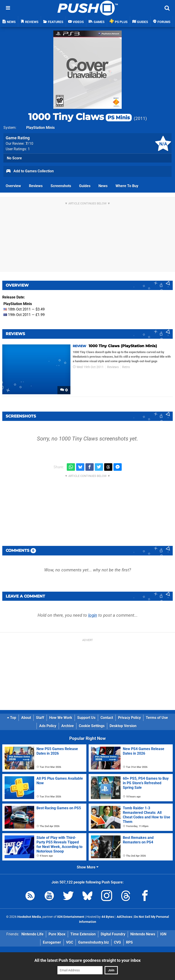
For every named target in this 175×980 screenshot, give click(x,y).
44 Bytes (108, 917)
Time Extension (83, 934)
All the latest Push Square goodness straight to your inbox (87, 960)
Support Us (86, 718)
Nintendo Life (32, 934)
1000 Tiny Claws (80, 117)
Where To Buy (127, 186)
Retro (126, 367)
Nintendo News (143, 934)
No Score (14, 158)
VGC (70, 942)
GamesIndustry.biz (94, 942)
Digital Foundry (113, 934)
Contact (107, 718)
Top (12, 718)
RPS (129, 942)
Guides (85, 186)
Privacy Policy (129, 718)
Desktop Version (123, 726)
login (93, 615)
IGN (163, 934)
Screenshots (61, 186)
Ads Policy (48, 726)
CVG (117, 942)
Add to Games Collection (30, 171)
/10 (29, 144)
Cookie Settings (92, 726)
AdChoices (124, 917)
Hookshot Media (29, 917)
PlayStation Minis (40, 128)
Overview (13, 186)
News (103, 186)
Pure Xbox (57, 934)
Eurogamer (52, 942)
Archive (68, 726)
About (26, 718)
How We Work (61, 718)
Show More (88, 867)
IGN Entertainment (71, 917)
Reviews (36, 186)
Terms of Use (157, 718)
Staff (40, 718)
